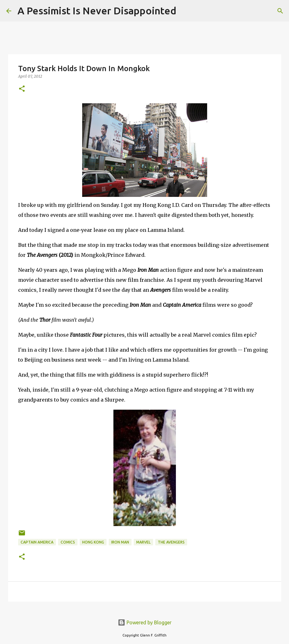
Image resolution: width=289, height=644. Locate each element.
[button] (22, 89)
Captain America (37, 542)
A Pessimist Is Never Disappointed (97, 11)
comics (68, 542)
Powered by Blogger (145, 622)
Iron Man (120, 542)
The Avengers (171, 542)
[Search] (185, 11)
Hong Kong (93, 542)
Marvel (143, 542)
